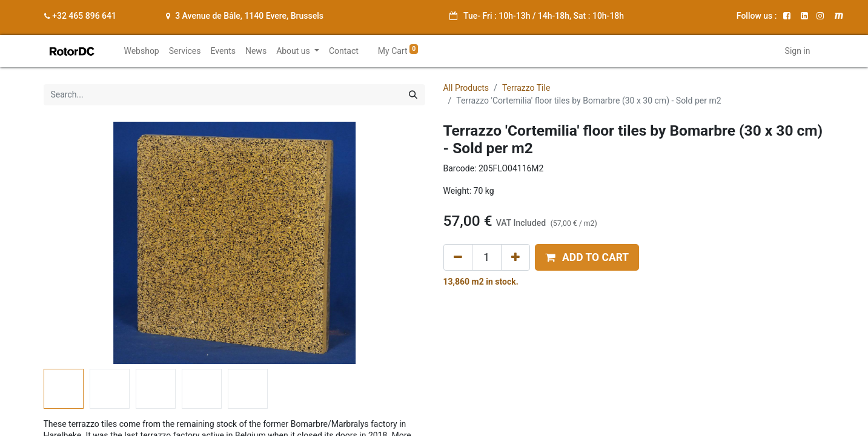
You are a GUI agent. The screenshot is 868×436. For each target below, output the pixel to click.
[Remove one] (458, 257)
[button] (587, 257)
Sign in (798, 51)
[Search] (413, 95)
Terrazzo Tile (526, 88)
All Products (466, 88)
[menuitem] (141, 51)
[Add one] (515, 257)
